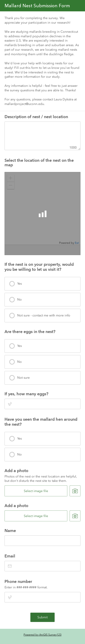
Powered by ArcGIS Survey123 (42, 635)
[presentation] (42, 284)
